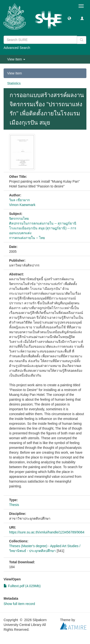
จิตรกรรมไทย (19, 219)
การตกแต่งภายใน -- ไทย (27, 238)
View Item (15, 73)
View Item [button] (16, 59)
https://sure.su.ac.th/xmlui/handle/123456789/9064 (47, 532)
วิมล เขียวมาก (19, 200)
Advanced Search (17, 48)
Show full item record (19, 604)
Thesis (14, 505)
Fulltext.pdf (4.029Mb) (22, 586)
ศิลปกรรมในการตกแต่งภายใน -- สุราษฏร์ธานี (43, 223)
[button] (69, 18)
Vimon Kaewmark (22, 205)
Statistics (14, 83)
